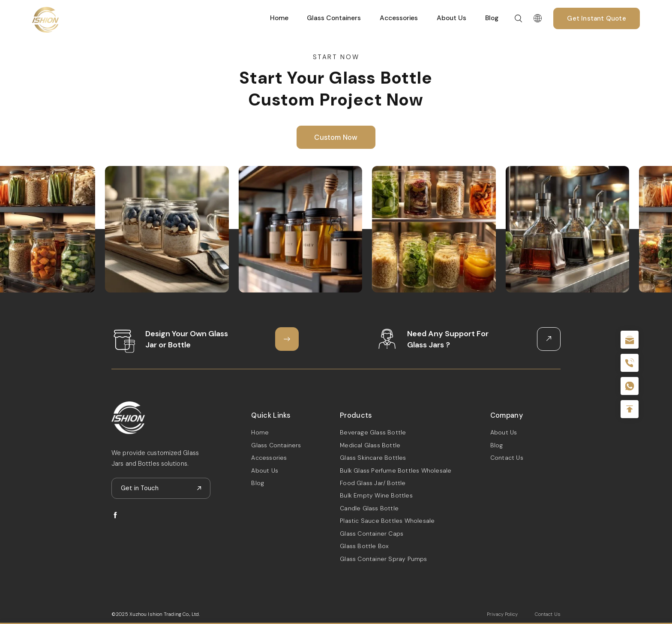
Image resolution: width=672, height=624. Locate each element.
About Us (451, 18)
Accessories (399, 18)
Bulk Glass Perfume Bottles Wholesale (396, 470)
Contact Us (507, 458)
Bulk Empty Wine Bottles (376, 495)
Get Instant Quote (596, 18)
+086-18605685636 (630, 386)
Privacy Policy (502, 614)
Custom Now (336, 138)
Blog (492, 18)
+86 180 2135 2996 (630, 363)
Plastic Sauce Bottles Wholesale (387, 521)
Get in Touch (140, 488)
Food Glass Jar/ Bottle (373, 483)
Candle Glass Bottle (369, 508)
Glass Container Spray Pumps (383, 559)
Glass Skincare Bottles (373, 458)
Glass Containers (334, 18)
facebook (115, 515)
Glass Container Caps (372, 534)
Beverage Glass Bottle (373, 432)
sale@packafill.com (630, 340)
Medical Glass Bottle (370, 445)
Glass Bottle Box (364, 546)
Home (279, 18)
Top (630, 409)
